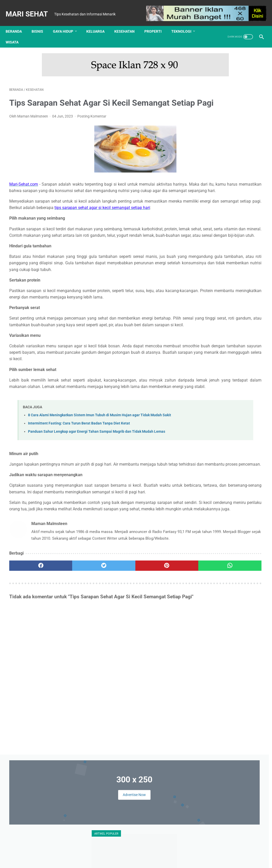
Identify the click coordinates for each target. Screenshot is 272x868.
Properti (157, 23)
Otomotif (207, 418)
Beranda (17, 23)
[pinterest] (115, 655)
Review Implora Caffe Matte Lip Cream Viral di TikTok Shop (243, 556)
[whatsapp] (157, 655)
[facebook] (30, 655)
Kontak (109, 852)
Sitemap (180, 852)
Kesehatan (128, 23)
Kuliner (228, 408)
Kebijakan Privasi (155, 852)
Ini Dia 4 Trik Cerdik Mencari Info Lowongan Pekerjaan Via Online (228, 171)
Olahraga (248, 408)
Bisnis (41, 23)
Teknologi (185, 23)
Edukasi (222, 378)
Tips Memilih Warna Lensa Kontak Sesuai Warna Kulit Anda (226, 209)
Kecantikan (209, 398)
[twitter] (73, 655)
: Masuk (238, 860)
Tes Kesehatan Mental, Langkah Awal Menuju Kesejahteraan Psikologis (224, 318)
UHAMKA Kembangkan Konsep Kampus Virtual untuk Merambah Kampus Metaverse (230, 248)
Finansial (241, 378)
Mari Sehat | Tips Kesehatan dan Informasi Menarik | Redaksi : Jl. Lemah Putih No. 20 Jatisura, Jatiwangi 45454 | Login (137, 860)
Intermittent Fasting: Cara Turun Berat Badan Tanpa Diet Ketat (79, 487)
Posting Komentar (92, 122)
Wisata (16, 33)
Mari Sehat (30, 9)
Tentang (92, 852)
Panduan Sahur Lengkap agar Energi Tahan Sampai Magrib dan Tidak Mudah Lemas (97, 495)
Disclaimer (128, 852)
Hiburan (231, 388)
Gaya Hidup (67, 23)
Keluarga (99, 23)
